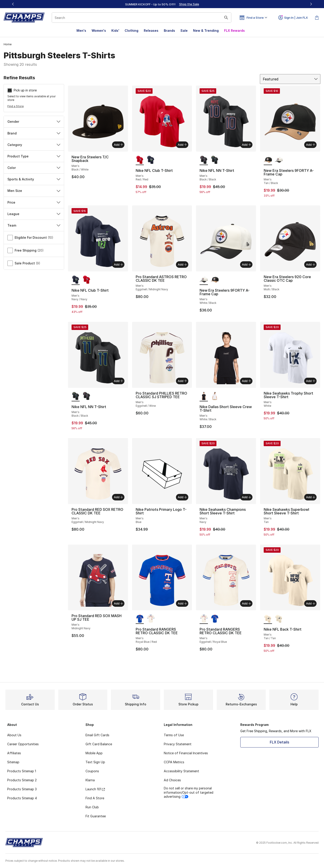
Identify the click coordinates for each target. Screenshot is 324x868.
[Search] (142, 18)
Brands (169, 31)
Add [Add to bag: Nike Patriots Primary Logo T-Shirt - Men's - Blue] (182, 497)
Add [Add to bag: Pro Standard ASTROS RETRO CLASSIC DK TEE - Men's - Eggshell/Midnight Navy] (182, 264)
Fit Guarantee (96, 816)
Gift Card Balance (99, 744)
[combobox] (142, 18)
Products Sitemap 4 (22, 798)
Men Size (34, 191)
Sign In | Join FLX (293, 18)
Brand (34, 133)
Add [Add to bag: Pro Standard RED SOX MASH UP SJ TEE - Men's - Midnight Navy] (118, 603)
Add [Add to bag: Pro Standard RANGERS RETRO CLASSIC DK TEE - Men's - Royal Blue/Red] (182, 603)
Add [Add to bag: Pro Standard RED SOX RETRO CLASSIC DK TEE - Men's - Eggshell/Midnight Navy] (118, 497)
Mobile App (94, 753)
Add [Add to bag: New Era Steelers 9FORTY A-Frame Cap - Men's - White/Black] (246, 264)
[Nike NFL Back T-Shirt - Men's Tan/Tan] (279, 619)
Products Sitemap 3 (22, 789)
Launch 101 (95, 789)
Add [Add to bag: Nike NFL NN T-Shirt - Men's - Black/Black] (246, 145)
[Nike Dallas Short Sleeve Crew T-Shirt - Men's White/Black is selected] (204, 396)
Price (34, 202)
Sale (184, 31)
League (34, 214)
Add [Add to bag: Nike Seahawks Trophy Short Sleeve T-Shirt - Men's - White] (311, 381)
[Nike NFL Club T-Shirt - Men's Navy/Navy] (151, 160)
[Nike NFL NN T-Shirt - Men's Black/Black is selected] (204, 160)
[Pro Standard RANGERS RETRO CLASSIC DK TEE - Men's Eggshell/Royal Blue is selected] (204, 619)
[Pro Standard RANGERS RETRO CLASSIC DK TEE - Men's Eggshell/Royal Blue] (151, 619)
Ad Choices (172, 780)
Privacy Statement (178, 744)
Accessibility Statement (181, 771)
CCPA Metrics (174, 762)
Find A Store (95, 798)
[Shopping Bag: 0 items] (317, 18)
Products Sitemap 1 (22, 771)
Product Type (34, 156)
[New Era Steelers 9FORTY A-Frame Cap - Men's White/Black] (279, 160)
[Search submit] (226, 18)
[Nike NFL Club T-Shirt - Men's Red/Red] (87, 280)
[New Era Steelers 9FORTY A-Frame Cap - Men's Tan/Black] (215, 280)
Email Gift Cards (97, 735)
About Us (14, 735)
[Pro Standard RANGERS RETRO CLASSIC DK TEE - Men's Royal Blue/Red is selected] (140, 619)
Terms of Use (174, 735)
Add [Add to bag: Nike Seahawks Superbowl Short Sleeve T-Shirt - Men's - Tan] (311, 497)
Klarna (90, 780)
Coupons (92, 771)
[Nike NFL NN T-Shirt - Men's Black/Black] (215, 160)
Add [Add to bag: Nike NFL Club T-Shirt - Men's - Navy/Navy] (118, 264)
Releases (151, 31)
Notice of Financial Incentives (186, 753)
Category (34, 145)
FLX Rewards (234, 31)
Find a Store (16, 106)
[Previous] (13, 4)
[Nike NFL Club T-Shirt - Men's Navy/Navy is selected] (76, 280)
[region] (162, 4)
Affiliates (14, 753)
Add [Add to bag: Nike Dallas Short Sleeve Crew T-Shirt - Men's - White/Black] (246, 381)
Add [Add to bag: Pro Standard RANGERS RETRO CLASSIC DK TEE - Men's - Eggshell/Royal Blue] (246, 603)
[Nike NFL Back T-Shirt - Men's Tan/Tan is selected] (268, 619)
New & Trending (206, 31)
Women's (99, 31)
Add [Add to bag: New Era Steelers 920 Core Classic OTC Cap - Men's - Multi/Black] (311, 264)
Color (34, 168)
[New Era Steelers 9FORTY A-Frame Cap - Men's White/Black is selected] (204, 280)
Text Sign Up (95, 762)
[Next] (311, 4)
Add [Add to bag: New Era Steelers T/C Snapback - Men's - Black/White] (118, 145)
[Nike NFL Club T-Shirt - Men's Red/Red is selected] (140, 160)
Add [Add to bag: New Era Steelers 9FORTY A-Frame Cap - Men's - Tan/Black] (311, 145)
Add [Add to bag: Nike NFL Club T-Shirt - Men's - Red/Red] (182, 145)
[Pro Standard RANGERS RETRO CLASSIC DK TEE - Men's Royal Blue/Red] (215, 619)
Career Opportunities (23, 744)
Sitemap (13, 762)
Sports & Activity (34, 179)
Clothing (132, 31)
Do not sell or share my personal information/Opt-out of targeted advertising (189, 792)
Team (34, 225)
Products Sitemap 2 (22, 780)
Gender (34, 122)
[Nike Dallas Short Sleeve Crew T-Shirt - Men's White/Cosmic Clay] (215, 396)
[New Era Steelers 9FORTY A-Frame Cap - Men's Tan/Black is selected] (268, 160)
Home (8, 44)
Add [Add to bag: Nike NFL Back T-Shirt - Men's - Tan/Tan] (311, 603)
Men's (81, 31)
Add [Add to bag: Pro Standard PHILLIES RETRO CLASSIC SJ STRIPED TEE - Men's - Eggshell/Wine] (182, 381)
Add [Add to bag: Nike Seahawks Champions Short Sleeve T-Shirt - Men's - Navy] (246, 497)
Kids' (115, 31)
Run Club (92, 807)
